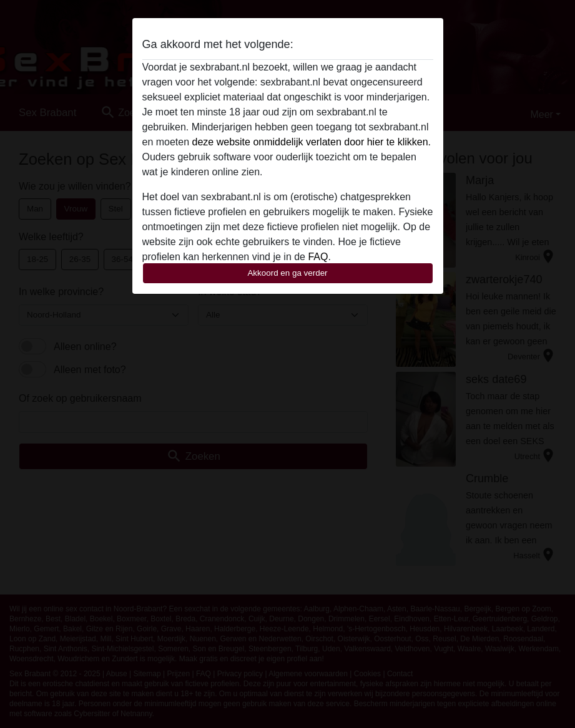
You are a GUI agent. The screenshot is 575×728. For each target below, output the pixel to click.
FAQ (318, 257)
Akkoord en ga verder (287, 273)
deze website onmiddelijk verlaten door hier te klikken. (312, 142)
